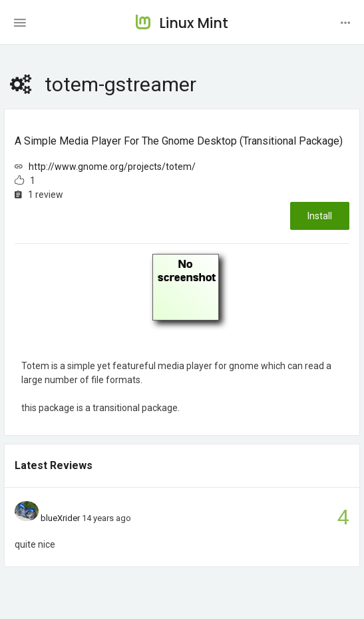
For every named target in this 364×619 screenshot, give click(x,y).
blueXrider (60, 518)
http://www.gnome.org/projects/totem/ (112, 167)
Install (320, 216)
